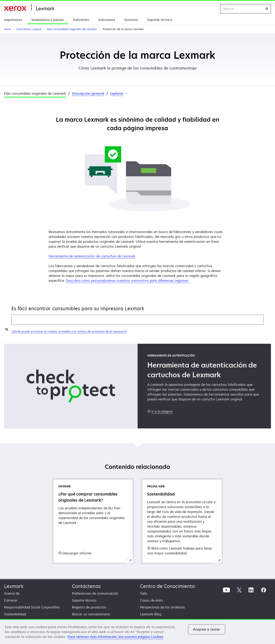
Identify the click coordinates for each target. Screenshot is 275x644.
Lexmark (14, 586)
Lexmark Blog (151, 614)
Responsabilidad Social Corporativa (32, 607)
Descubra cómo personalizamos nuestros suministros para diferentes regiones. (127, 281)
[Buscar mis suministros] (7, 329)
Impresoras (13, 20)
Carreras (11, 600)
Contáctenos (86, 586)
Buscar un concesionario (91, 614)
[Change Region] (213, 9)
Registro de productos (89, 607)
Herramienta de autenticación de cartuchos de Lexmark (92, 256)
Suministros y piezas (48, 20)
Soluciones (107, 20)
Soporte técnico (160, 20)
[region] (137, 631)
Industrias (81, 20)
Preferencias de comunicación (95, 593)
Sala (143, 593)
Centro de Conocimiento (167, 586)
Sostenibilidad (15, 614)
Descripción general (88, 93)
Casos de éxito (152, 600)
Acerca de (12, 593)
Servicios (131, 20)
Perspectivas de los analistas (162, 607)
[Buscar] (267, 9)
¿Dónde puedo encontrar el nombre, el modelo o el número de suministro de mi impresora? (69, 331)
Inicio (29, 8)
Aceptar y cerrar (207, 629)
